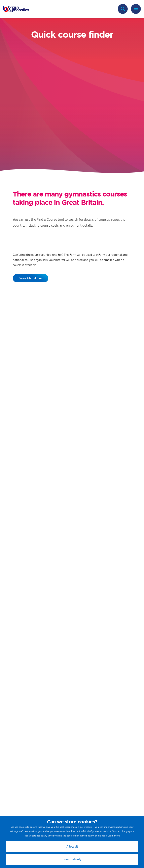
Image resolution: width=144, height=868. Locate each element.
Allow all (72, 846)
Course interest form (31, 278)
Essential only (72, 859)
